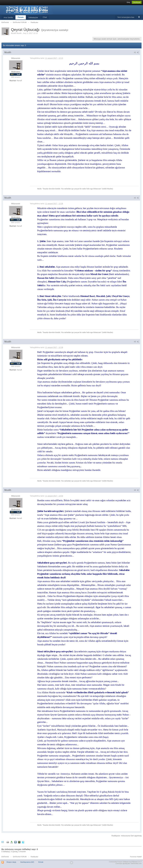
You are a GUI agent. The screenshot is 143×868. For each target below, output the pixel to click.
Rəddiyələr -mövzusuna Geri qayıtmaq (127, 836)
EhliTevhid (5, 857)
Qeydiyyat (137, 2)
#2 (136, 198)
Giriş (128, 2)
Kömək (41, 862)
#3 (136, 342)
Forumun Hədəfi (136, 857)
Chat (45, 17)
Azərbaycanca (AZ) (27, 862)
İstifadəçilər (33, 18)
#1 (136, 52)
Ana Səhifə (8, 18)
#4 (136, 490)
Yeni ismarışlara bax (126, 17)
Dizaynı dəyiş (11, 862)
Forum (21, 17)
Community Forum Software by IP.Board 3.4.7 (125, 862)
